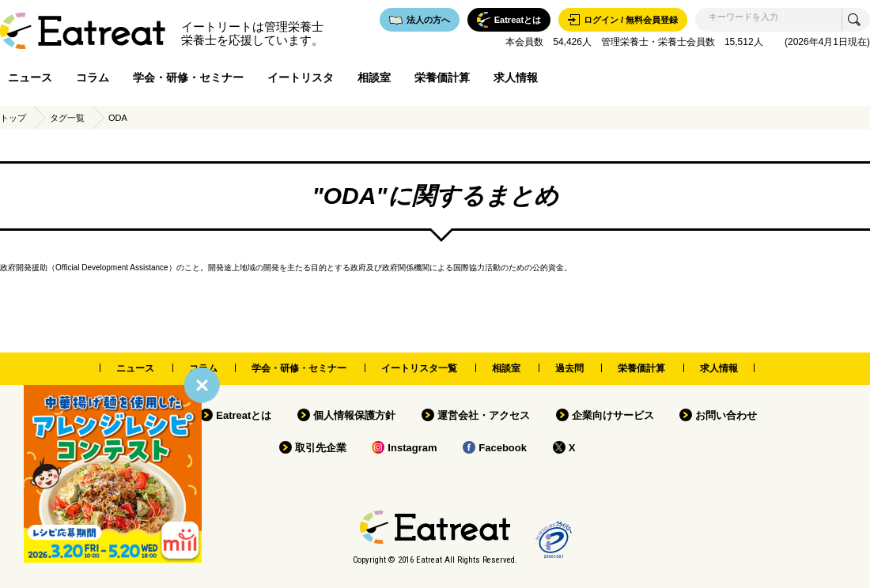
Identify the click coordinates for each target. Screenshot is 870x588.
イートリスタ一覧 (419, 368)
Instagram (412, 448)
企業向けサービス (613, 415)
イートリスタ (301, 77)
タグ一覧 (67, 118)
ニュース (30, 77)
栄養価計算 (442, 77)
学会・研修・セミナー (188, 77)
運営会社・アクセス (484, 415)
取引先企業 (321, 448)
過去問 (569, 368)
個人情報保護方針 (354, 415)
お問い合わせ (726, 415)
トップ (13, 118)
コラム (93, 77)
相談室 (374, 77)
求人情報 (516, 77)
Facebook (503, 448)
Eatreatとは (244, 415)
